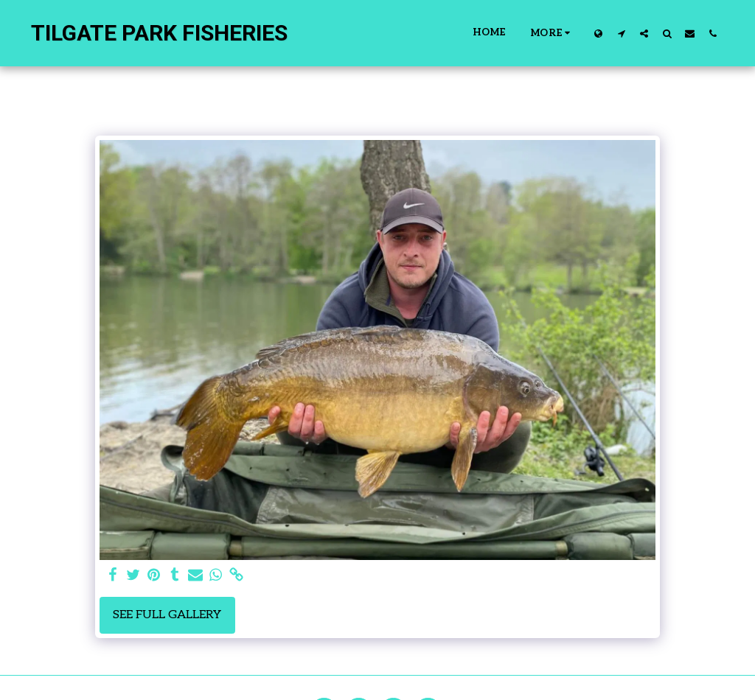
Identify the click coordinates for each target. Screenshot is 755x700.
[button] (621, 33)
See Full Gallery (167, 615)
